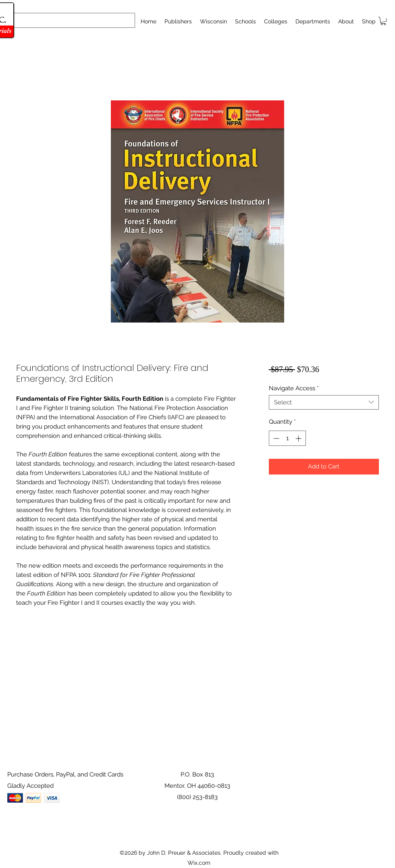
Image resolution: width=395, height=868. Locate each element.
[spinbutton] (287, 438)
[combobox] (324, 402)
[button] (245, 21)
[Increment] (299, 438)
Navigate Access (294, 388)
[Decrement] (275, 438)
